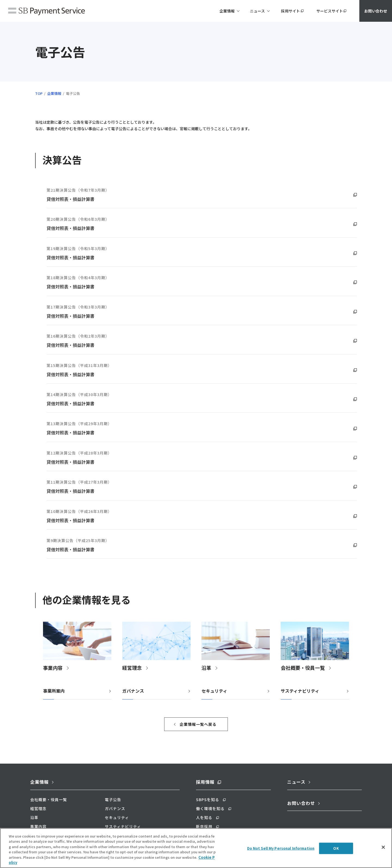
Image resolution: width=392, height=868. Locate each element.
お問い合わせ (376, 11)
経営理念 (38, 808)
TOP (39, 93)
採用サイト (290, 11)
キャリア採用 (208, 835)
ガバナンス (133, 691)
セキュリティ (214, 691)
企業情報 (54, 93)
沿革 (34, 817)
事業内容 (38, 826)
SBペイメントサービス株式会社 (47, 12)
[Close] (383, 859)
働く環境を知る (210, 808)
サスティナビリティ (300, 691)
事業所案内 (54, 691)
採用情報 (205, 782)
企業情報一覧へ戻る (198, 724)
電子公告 (113, 799)
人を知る (204, 817)
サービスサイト (330, 11)
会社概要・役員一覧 (49, 799)
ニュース (296, 782)
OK (336, 860)
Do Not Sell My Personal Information (281, 860)
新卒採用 (204, 826)
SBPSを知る (208, 799)
